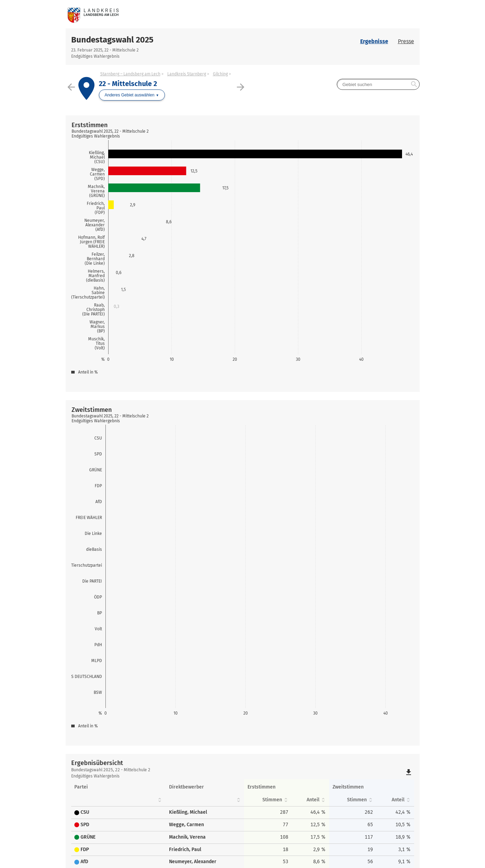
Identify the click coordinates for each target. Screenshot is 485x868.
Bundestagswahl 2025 (112, 40)
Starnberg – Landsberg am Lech (130, 74)
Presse (406, 41)
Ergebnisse (374, 41)
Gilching (220, 74)
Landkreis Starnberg (187, 74)
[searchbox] (378, 84)
